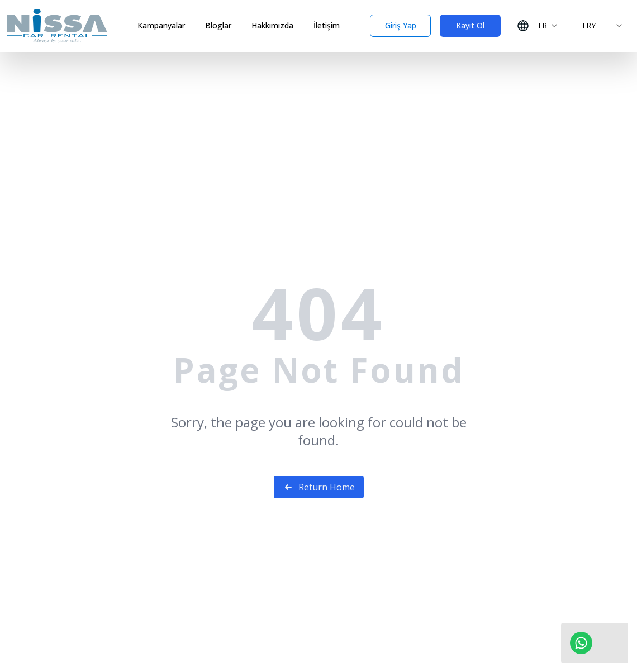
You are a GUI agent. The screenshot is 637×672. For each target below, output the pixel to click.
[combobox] (538, 26)
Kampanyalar (161, 25)
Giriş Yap (401, 25)
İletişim (327, 25)
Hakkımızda (272, 25)
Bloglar (218, 25)
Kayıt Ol (470, 25)
